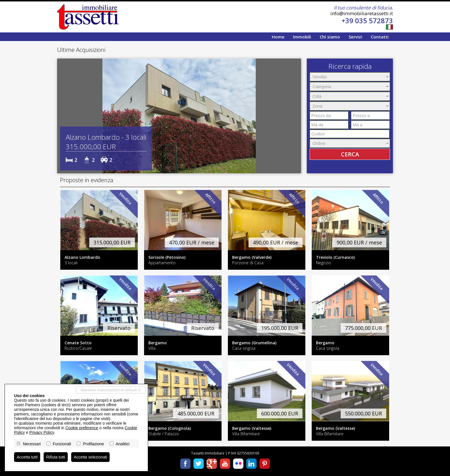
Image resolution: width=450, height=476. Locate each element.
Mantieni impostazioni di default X (111, 390)
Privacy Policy (42, 432)
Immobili (302, 37)
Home (278, 37)
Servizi (355, 37)
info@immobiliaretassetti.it (362, 13)
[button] (62, 116)
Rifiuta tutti (56, 457)
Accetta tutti (27, 457)
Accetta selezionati (91, 457)
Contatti (380, 37)
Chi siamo (330, 37)
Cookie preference (82, 428)
